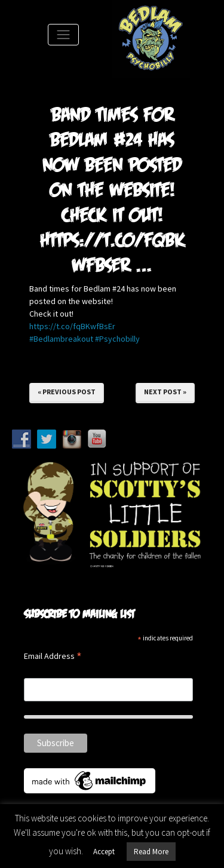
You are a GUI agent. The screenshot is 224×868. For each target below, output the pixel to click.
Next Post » (165, 392)
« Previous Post (67, 392)
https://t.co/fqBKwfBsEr (72, 326)
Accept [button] (104, 852)
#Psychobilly (117, 339)
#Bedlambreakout (61, 339)
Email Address (53, 657)
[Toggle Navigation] (63, 35)
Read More (151, 852)
